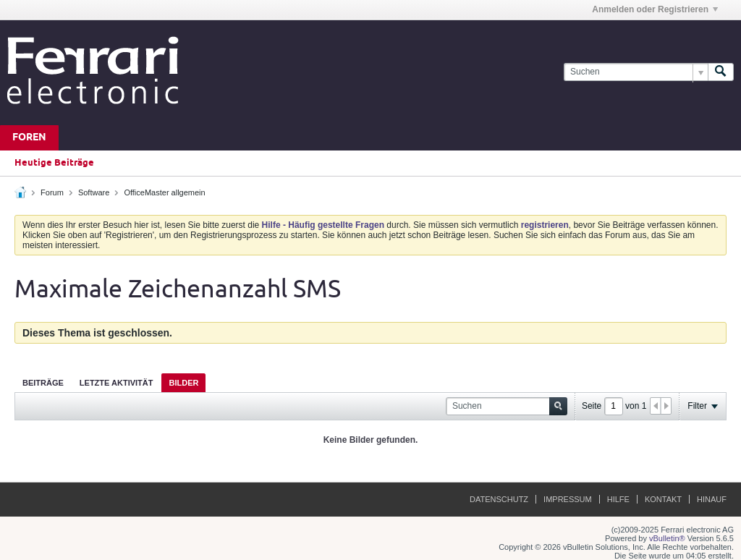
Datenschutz (499, 499)
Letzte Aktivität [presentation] (117, 383)
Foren (29, 138)
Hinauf (712, 499)
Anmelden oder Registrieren (655, 9)
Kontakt (663, 499)
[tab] (43, 382)
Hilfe (618, 499)
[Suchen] (636, 72)
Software (94, 192)
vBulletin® (667, 538)
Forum (52, 192)
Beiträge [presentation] (43, 383)
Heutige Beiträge (54, 163)
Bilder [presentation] (183, 383)
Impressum (568, 499)
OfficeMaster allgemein (164, 192)
